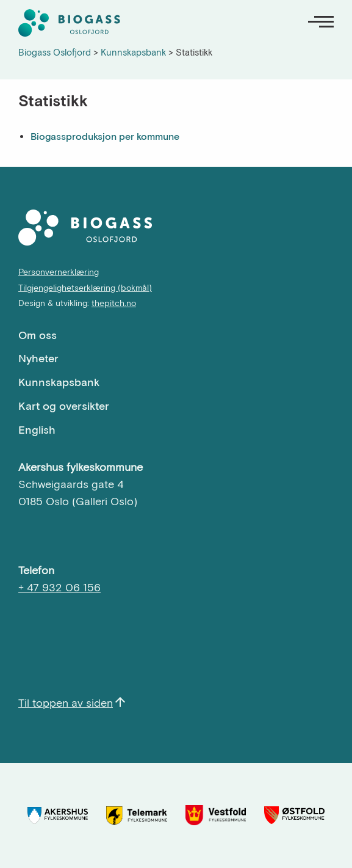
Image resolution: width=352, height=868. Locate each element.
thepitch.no (114, 303)
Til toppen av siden (66, 703)
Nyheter (38, 358)
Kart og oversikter (64, 406)
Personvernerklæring (59, 272)
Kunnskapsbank (59, 382)
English (37, 430)
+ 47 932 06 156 (59, 587)
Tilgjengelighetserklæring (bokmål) (85, 287)
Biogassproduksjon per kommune (105, 136)
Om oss (38, 335)
